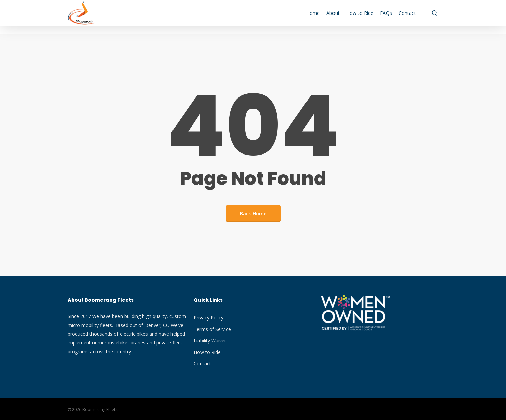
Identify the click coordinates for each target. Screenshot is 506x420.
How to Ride (207, 352)
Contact (202, 363)
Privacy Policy (209, 318)
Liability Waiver (210, 341)
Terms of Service (212, 329)
